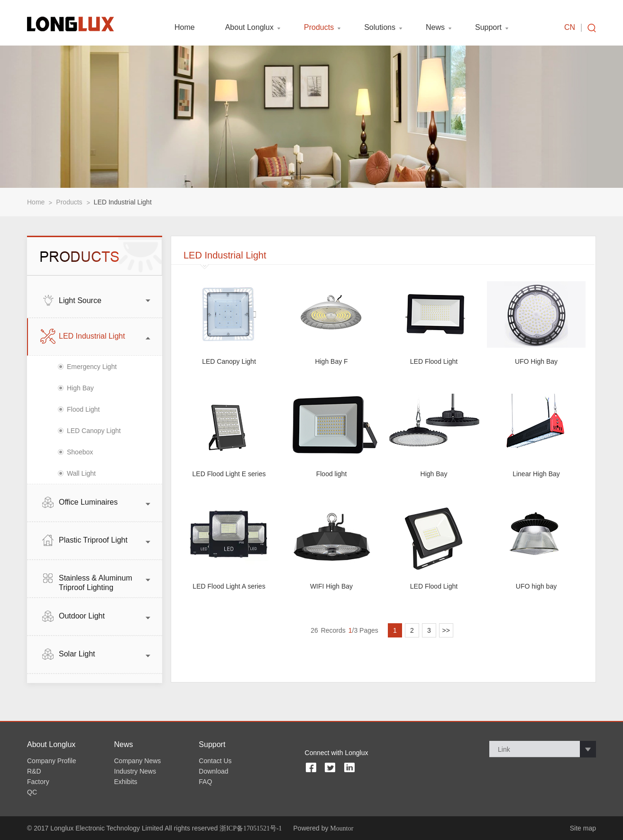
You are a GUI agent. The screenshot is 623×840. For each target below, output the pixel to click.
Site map (583, 828)
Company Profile (52, 761)
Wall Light (81, 473)
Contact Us (215, 761)
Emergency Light (92, 367)
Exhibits (126, 782)
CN (570, 28)
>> (446, 630)
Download (213, 771)
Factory (38, 782)
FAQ (205, 782)
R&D (34, 771)
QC (32, 792)
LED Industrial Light (123, 202)
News (435, 28)
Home (185, 28)
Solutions (380, 28)
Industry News (135, 771)
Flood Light (83, 409)
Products (319, 28)
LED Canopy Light (94, 431)
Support (488, 28)
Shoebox (80, 452)
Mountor (342, 828)
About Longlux (249, 28)
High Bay (80, 388)
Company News (138, 761)
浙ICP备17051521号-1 (251, 828)
